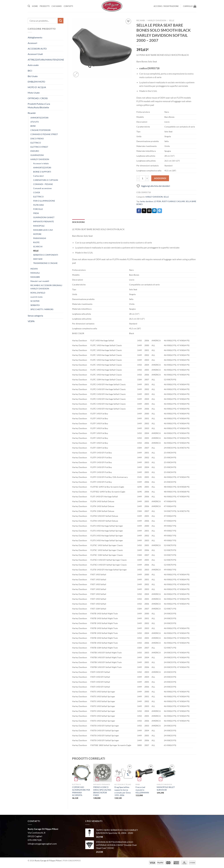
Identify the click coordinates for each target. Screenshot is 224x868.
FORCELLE (38, 209)
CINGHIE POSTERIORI (40, 130)
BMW (33, 126)
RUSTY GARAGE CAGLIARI (173, 201)
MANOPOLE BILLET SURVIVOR (166, 788)
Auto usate (33, 65)
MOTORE (37, 234)
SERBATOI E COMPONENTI (46, 255)
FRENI (36, 213)
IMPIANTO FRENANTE (43, 221)
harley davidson (147, 201)
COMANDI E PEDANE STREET (44, 134)
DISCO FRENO (37, 139)
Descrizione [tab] (78, 222)
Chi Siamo (57, 6)
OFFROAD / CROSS (38, 98)
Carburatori (38, 176)
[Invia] (61, 21)
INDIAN (34, 269)
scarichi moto (36, 297)
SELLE (36, 251)
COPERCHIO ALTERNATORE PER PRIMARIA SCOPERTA (81, 791)
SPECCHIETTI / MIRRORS (42, 309)
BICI (30, 71)
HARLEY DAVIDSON (40, 159)
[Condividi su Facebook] (139, 211)
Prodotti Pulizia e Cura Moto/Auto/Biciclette (39, 106)
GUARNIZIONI (37, 155)
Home (35, 6)
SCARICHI (38, 246)
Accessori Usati (35, 54)
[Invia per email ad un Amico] (149, 211)
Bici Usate (33, 76)
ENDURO (35, 151)
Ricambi (32, 113)
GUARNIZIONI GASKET (44, 217)
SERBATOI (35, 305)
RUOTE (36, 242)
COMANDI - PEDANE (43, 184)
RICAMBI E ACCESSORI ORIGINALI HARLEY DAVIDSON (46, 287)
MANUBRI (35, 277)
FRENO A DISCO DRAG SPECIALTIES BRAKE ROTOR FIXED (102, 791)
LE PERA (157, 201)
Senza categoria (35, 316)
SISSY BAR (38, 259)
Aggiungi (160, 178)
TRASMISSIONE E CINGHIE (45, 263)
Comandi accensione (42, 188)
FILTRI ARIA (38, 205)
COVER (37, 192)
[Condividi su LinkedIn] (154, 211)
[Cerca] (29, 6)
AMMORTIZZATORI (39, 118)
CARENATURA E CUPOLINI (46, 180)
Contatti (68, 6)
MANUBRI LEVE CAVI (43, 230)
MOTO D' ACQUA (37, 87)
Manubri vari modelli (40, 281)
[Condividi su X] (144, 211)
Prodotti (45, 6)
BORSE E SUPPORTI (42, 172)
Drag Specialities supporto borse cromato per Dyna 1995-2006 (122, 791)
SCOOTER (35, 301)
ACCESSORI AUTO (37, 49)
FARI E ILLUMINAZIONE (44, 201)
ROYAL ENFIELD (38, 293)
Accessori (32, 43)
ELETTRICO (36, 143)
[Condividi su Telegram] (160, 211)
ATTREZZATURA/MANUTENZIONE (46, 60)
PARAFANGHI (40, 238)
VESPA (31, 321)
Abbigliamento (35, 37)
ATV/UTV (35, 122)
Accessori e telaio (41, 163)
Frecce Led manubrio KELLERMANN (142, 790)
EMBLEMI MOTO (36, 82)
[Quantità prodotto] (142, 178)
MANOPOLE (39, 226)
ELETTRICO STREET (39, 147)
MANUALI (35, 273)
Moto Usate (34, 93)
